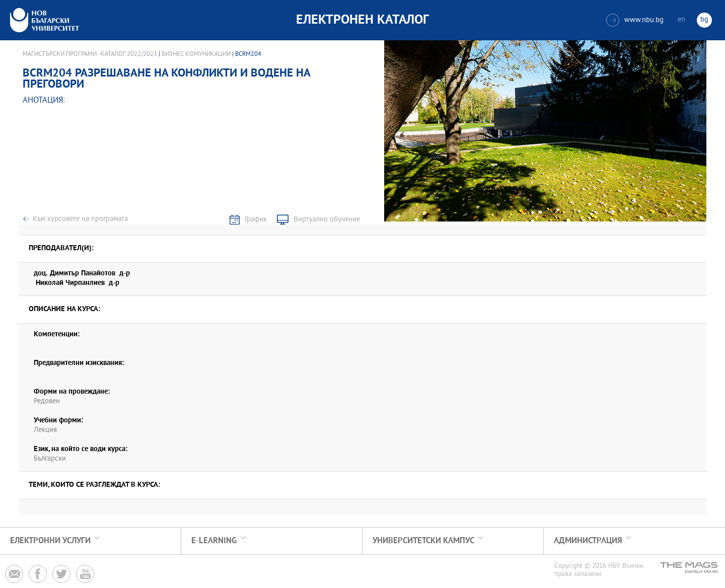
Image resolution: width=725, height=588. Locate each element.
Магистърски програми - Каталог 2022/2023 (90, 54)
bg (704, 20)
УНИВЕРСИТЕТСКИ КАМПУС (423, 541)
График (256, 220)
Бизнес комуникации (196, 54)
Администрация (588, 541)
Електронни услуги (50, 541)
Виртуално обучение (327, 220)
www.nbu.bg (635, 20)
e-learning (214, 541)
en (681, 20)
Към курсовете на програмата (80, 219)
